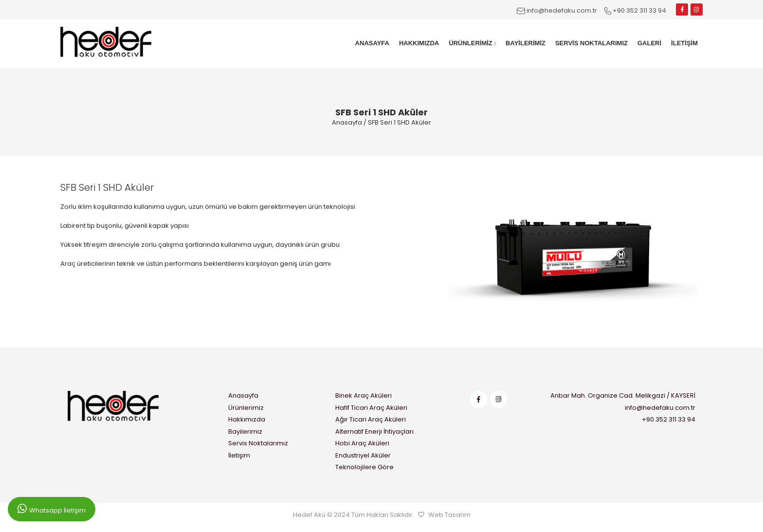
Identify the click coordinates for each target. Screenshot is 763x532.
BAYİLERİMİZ (526, 43)
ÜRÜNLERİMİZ (472, 43)
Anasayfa (347, 122)
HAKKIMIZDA (419, 43)
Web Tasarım (449, 515)
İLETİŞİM (684, 43)
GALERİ (649, 43)
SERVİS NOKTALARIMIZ (591, 43)
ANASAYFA (372, 43)
